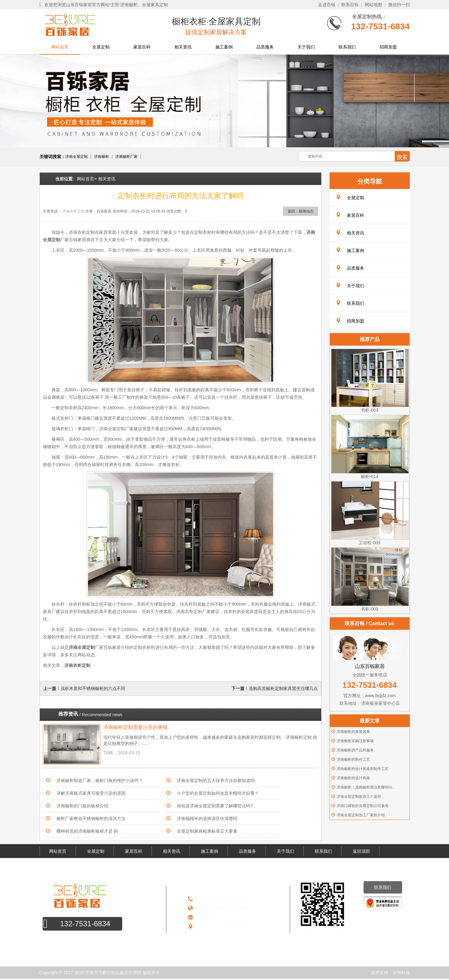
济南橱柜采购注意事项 (355, 741)
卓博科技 (401, 973)
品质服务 (265, 47)
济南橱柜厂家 (127, 157)
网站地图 (373, 5)
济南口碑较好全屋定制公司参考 (363, 806)
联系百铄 (350, 5)
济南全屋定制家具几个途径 (359, 797)
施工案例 (224, 47)
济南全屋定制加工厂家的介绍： (363, 815)
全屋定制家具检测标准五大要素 (207, 831)
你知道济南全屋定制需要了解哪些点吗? (215, 806)
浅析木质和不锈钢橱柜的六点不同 (93, 688)
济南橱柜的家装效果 (353, 732)
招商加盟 (388, 47)
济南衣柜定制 (73, 211)
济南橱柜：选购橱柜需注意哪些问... (366, 787)
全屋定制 (101, 47)
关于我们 (306, 47)
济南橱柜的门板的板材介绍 (82, 806)
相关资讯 (183, 47)
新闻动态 (306, 211)
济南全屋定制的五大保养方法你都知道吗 (216, 780)
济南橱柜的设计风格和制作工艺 (363, 769)
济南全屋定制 (77, 157)
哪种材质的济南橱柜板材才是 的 (87, 831)
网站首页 (60, 47)
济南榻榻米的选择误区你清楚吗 (209, 818)
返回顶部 (361, 851)
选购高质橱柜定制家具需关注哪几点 (283, 688)
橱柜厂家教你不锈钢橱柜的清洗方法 (91, 818)
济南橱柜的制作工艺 (353, 759)
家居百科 (142, 47)
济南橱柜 (102, 157)
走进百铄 (327, 5)
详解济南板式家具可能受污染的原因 (91, 793)
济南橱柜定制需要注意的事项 (135, 727)
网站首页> (87, 179)
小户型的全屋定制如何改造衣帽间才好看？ (218, 793)
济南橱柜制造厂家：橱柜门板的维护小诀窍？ (100, 780)
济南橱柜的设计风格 (353, 778)
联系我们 (347, 47)
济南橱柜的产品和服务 (355, 750)
